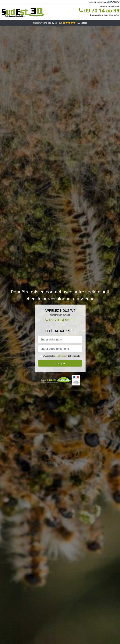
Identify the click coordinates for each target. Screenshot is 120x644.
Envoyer (60, 363)
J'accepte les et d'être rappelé (61, 356)
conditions (60, 356)
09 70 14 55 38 (99, 11)
